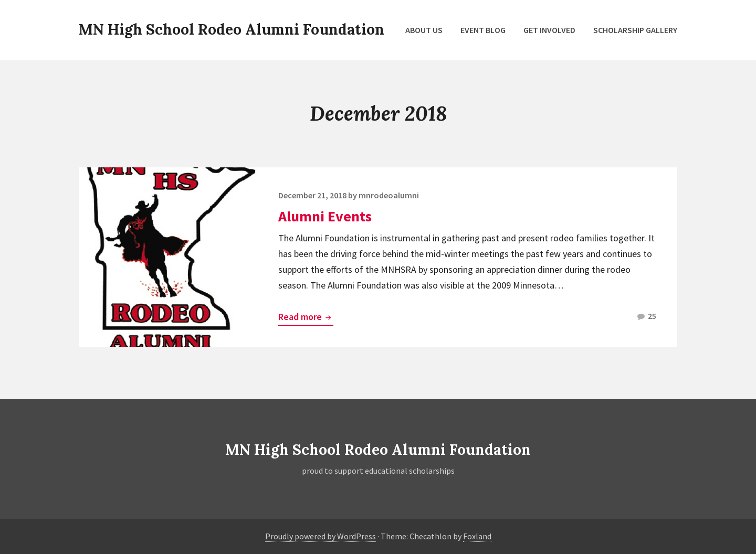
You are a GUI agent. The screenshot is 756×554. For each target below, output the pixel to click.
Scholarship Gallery (635, 30)
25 (647, 317)
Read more (306, 317)
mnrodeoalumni (389, 195)
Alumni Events (325, 216)
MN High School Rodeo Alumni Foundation (232, 29)
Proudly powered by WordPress (321, 536)
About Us (424, 30)
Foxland (477, 536)
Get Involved (549, 30)
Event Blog (483, 30)
